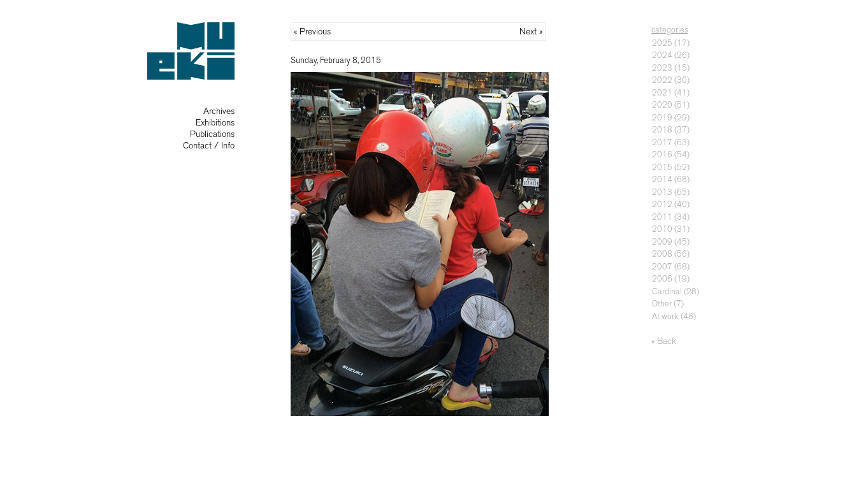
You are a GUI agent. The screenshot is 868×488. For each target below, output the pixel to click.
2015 (662, 167)
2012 (662, 204)
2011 (662, 217)
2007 (662, 267)
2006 (662, 279)
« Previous (312, 32)
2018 (662, 130)
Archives (219, 111)
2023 (662, 68)
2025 (662, 43)
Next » (531, 32)
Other (662, 304)
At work (665, 316)
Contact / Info (209, 146)
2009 (662, 242)
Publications (212, 134)
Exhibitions (215, 123)
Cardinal (667, 291)
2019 (662, 118)
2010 (662, 229)
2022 (662, 80)
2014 (662, 179)
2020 (662, 105)
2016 (662, 154)
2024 (662, 55)
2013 (662, 192)
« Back (664, 341)
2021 (662, 93)
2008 (662, 254)
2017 (662, 142)
